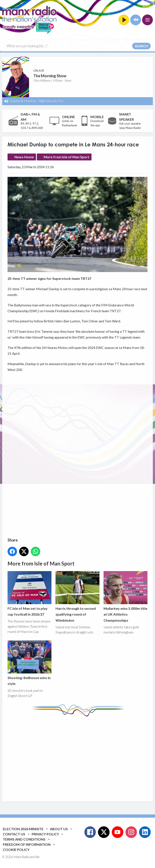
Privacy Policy (45, 834)
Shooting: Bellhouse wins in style (29, 663)
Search (141, 46)
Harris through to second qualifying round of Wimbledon (77, 597)
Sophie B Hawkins (23, 101)
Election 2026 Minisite (23, 829)
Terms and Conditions (24, 839)
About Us (59, 829)
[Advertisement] (81, 756)
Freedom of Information (27, 844)
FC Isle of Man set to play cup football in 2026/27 (29, 594)
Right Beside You (51, 101)
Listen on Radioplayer (70, 123)
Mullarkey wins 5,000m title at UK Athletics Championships (126, 597)
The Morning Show (50, 76)
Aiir (37, 857)
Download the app (97, 123)
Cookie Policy (16, 850)
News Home (24, 157)
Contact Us (14, 834)
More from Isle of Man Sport (67, 157)
